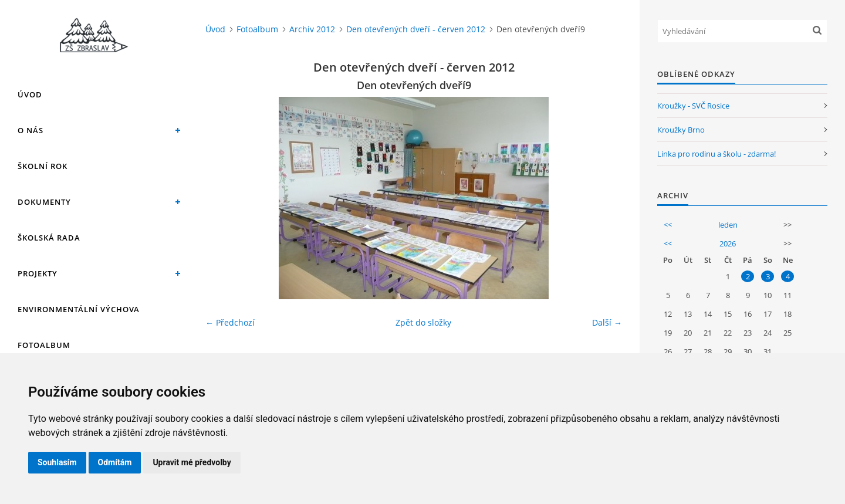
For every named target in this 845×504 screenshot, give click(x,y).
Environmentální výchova (79, 309)
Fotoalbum (44, 345)
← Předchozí (230, 322)
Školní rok (43, 166)
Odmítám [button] (115, 462)
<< (668, 225)
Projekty (38, 273)
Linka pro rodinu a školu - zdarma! (716, 154)
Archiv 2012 (312, 29)
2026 (728, 243)
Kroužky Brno (681, 130)
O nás (31, 130)
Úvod (30, 94)
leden (728, 225)
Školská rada (49, 238)
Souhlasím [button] (57, 462)
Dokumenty (44, 202)
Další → (607, 322)
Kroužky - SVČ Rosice (693, 106)
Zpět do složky (423, 322)
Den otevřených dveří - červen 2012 (416, 29)
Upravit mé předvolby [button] (192, 462)
